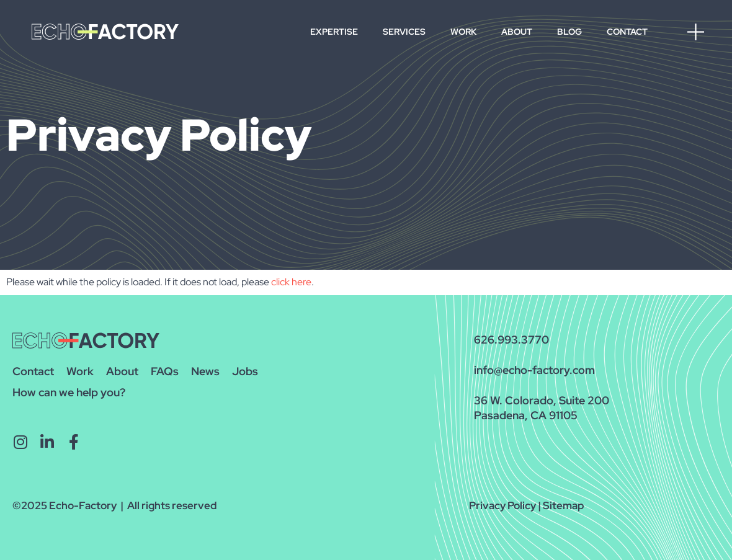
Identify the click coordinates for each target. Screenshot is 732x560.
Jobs (245, 371)
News (205, 371)
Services (404, 32)
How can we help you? (69, 392)
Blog (569, 32)
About (517, 32)
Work (463, 32)
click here (291, 282)
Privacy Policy (502, 505)
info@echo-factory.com (534, 370)
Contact (627, 32)
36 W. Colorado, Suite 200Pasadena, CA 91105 (542, 408)
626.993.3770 (511, 340)
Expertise (334, 32)
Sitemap (564, 505)
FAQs (165, 371)
